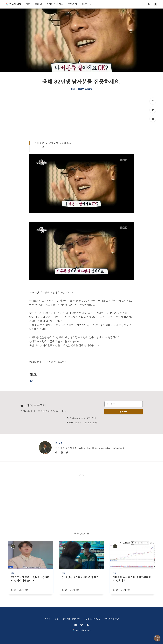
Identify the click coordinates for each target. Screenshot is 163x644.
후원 (56, 619)
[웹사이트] (56, 453)
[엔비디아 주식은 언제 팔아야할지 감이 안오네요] (132, 585)
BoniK (59, 443)
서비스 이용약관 (111, 619)
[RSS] (88, 625)
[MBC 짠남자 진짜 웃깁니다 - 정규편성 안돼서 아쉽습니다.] (31, 585)
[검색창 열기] (149, 4)
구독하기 (124, 411)
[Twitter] (153, 110)
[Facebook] (153, 119)
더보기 (87, 4)
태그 (42, 147)
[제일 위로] (153, 101)
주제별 (38, 4)
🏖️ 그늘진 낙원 (13, 4)
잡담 (73, 89)
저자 (28, 4)
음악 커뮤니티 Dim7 (71, 619)
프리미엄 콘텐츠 (55, 4)
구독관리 (72, 4)
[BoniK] (45, 448)
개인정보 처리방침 (92, 619)
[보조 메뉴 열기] (98, 4)
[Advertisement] (81, 116)
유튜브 (47, 619)
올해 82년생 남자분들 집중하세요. (53, 143)
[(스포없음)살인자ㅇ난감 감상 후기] (81, 585)
